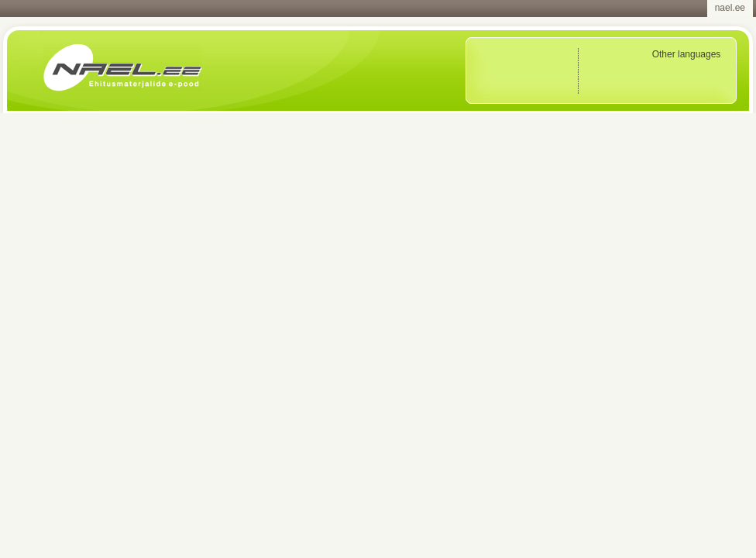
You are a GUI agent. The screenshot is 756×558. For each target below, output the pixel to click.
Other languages (687, 54)
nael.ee (730, 8)
